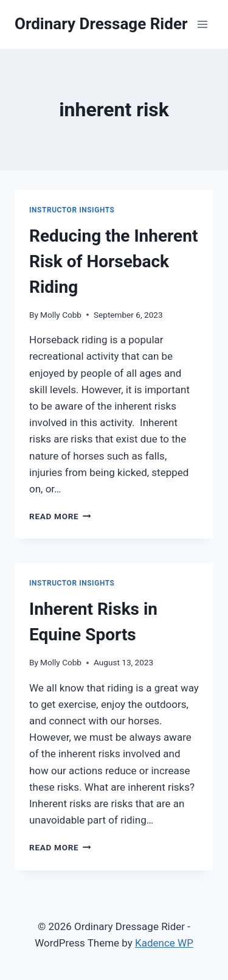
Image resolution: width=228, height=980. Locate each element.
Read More (60, 516)
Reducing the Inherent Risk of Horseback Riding (113, 261)
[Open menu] (202, 24)
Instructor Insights (72, 210)
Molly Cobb (61, 315)
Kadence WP (164, 943)
